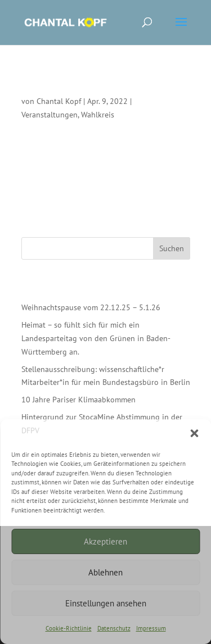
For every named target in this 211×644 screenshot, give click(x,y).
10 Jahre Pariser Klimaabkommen (78, 400)
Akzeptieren (105, 541)
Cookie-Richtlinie (69, 628)
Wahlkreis (98, 115)
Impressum (151, 628)
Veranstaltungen (50, 115)
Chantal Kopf (59, 101)
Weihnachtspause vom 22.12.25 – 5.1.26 (91, 307)
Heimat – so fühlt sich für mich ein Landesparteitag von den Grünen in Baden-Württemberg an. (96, 338)
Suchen (172, 248)
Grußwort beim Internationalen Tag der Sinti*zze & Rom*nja (99, 86)
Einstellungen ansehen (106, 603)
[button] (194, 433)
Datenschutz (114, 628)
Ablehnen (105, 572)
